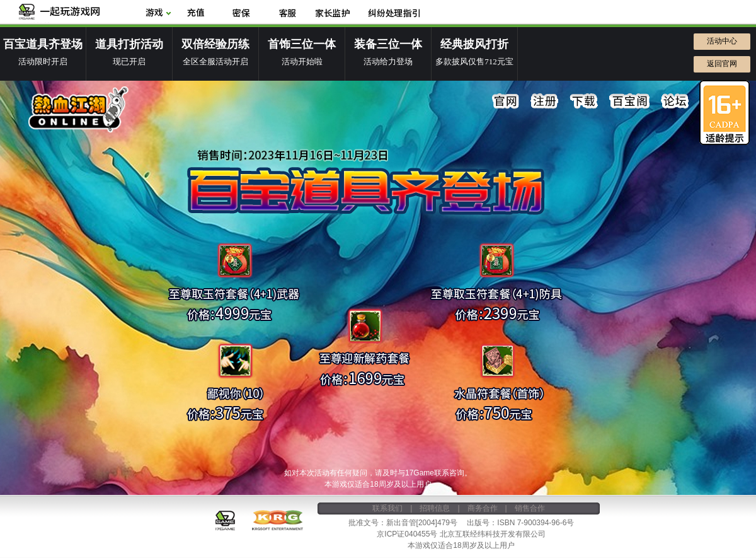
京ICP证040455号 (407, 534)
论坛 (675, 102)
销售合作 (530, 508)
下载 (584, 102)
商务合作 (483, 508)
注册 (545, 102)
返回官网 (722, 64)
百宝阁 (629, 102)
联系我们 (387, 508)
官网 (506, 102)
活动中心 (722, 41)
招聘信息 (435, 508)
